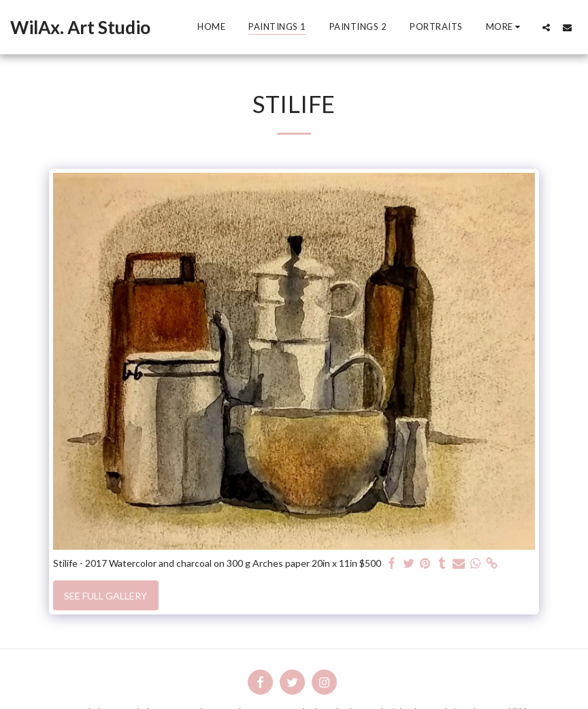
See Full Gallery (105, 596)
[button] (546, 27)
